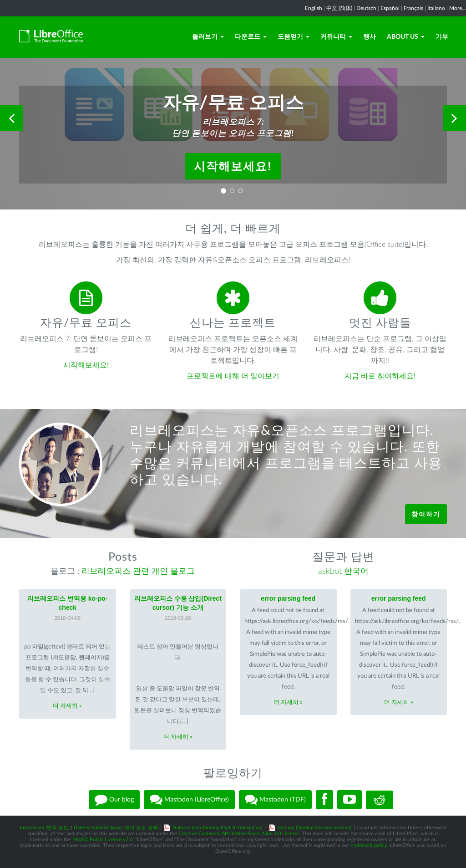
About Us (406, 37)
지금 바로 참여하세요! (380, 376)
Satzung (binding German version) (314, 828)
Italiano (436, 8)
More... (458, 8)
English (314, 8)
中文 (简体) (339, 8)
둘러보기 (208, 37)
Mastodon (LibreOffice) (189, 800)
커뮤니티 (336, 37)
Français (413, 8)
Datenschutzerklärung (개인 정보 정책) (116, 828)
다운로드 (251, 37)
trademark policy (369, 845)
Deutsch (366, 8)
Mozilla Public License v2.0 (102, 840)
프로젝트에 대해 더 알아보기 (233, 376)
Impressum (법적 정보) (45, 828)
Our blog (114, 800)
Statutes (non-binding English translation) (217, 828)
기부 (442, 37)
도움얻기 (294, 37)
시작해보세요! (233, 166)
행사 (370, 37)
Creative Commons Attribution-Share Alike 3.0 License (239, 834)
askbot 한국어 (343, 572)
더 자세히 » (67, 706)
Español (390, 8)
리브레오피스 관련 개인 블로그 (138, 572)
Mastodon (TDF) (275, 800)
